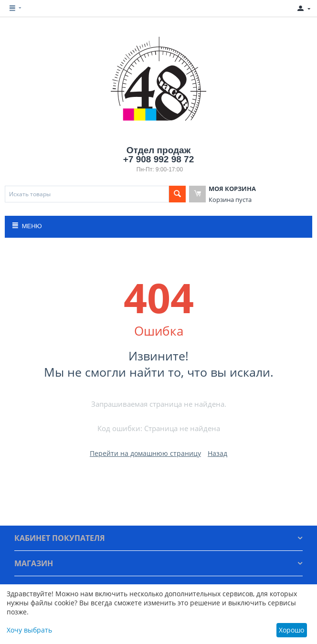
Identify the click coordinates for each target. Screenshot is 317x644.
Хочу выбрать (29, 630)
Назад (217, 453)
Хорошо (291, 630)
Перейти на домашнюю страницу (145, 453)
